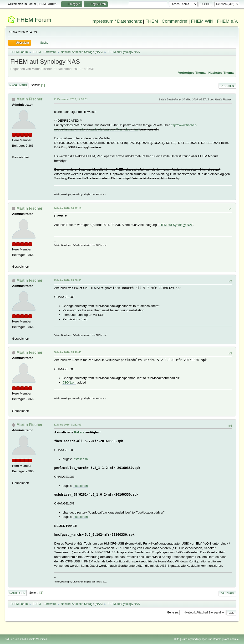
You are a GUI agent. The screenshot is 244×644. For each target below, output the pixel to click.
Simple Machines (37, 639)
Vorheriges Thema (192, 73)
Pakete (79, 432)
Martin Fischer (29, 99)
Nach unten (18, 85)
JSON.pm (69, 382)
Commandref (174, 21)
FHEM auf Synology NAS (176, 225)
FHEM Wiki (202, 21)
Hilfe (177, 639)
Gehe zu (172, 613)
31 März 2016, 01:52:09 (67, 425)
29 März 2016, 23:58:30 (67, 280)
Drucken (227, 86)
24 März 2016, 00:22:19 (67, 208)
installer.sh (80, 459)
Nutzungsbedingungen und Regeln (201, 639)
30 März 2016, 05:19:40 (67, 352)
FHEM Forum (34, 20)
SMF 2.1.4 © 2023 (15, 639)
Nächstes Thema (221, 73)
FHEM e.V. (228, 21)
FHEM (152, 21)
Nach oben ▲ (231, 639)
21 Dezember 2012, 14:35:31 (71, 99)
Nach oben (17, 593)
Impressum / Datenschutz (117, 21)
